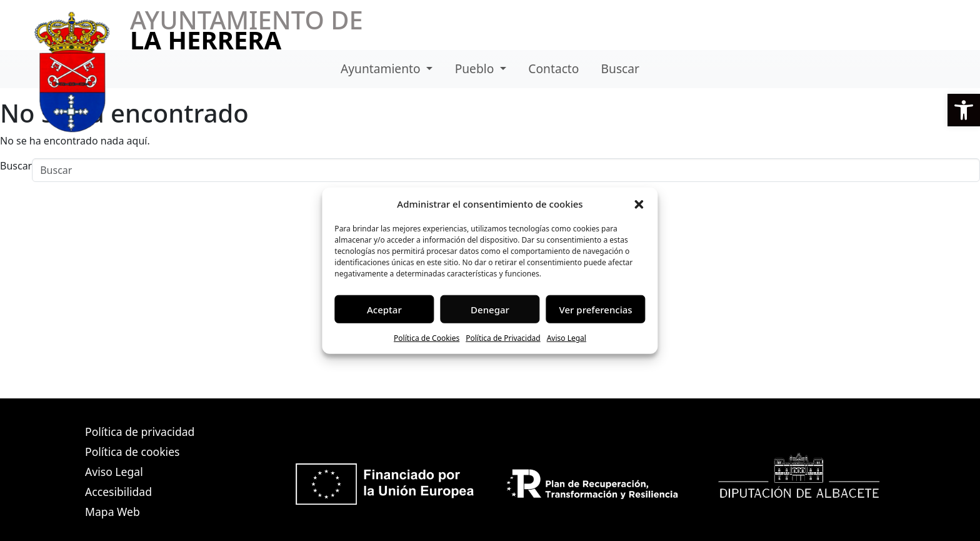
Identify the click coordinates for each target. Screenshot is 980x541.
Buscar (620, 68)
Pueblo (476, 68)
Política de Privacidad (503, 338)
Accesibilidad (118, 492)
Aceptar (384, 309)
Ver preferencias (596, 309)
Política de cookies (132, 452)
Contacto (553, 68)
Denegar (490, 309)
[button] (964, 110)
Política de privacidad (140, 432)
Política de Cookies (427, 338)
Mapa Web (112, 512)
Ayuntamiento (382, 68)
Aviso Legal (567, 338)
